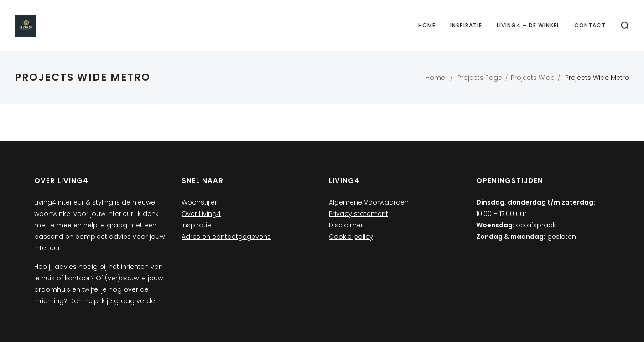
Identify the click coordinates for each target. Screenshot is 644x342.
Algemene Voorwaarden (369, 202)
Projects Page (480, 78)
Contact (590, 25)
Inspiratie (466, 25)
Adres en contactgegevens (226, 237)
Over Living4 (201, 214)
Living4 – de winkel (528, 25)
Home (427, 25)
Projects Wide (533, 78)
